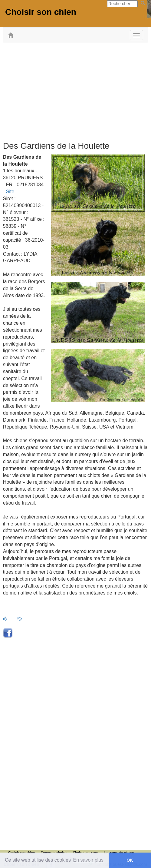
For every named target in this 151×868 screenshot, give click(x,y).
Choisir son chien (41, 12)
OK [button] (130, 860)
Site (10, 192)
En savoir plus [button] (89, 860)
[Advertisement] (77, 91)
